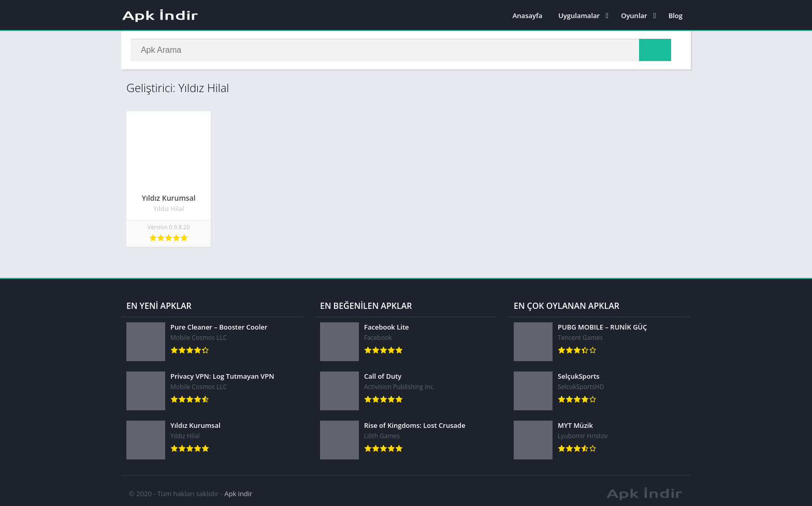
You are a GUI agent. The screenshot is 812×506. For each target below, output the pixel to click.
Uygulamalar (579, 16)
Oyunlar (634, 16)
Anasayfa (527, 16)
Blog (676, 16)
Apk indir (238, 488)
